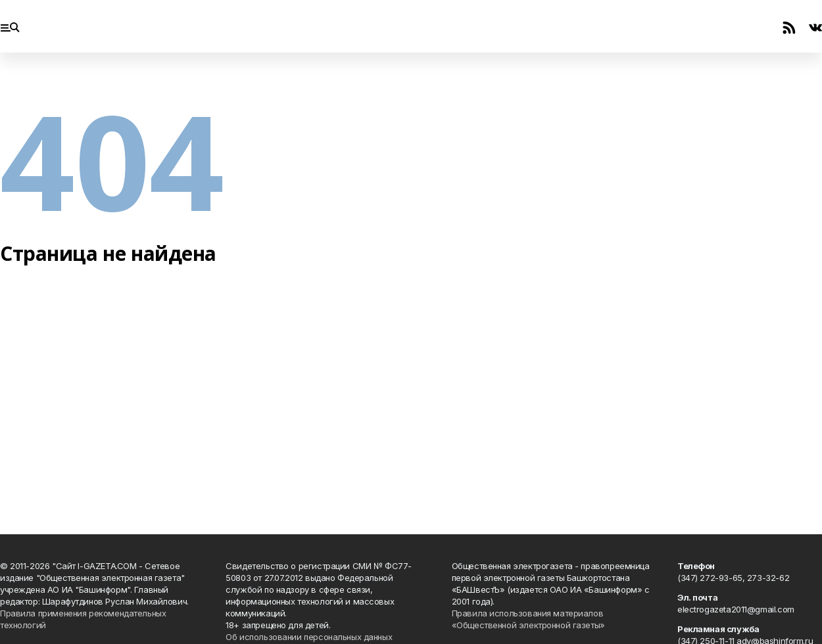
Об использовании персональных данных (309, 637)
